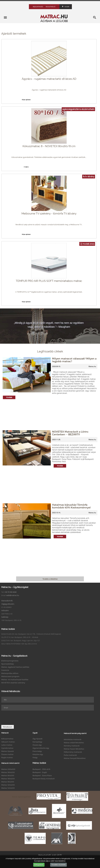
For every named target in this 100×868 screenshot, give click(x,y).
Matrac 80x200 (8, 775)
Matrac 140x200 (8, 788)
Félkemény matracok (73, 752)
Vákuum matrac (8, 742)
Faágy (35, 757)
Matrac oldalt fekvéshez (74, 743)
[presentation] (21, 718)
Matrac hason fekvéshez (74, 749)
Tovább (9, 397)
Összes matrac (7, 754)
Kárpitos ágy (38, 754)
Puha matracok (70, 755)
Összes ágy (37, 745)
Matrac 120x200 (8, 785)
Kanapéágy (37, 742)
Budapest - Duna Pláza (42, 775)
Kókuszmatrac (7, 739)
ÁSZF (59, 855)
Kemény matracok (72, 746)
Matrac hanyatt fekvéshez (75, 758)
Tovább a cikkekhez (50, 579)
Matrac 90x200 (8, 782)
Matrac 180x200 (8, 779)
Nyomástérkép (8, 664)
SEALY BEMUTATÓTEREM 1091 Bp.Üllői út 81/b (19, 644)
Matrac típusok (8, 751)
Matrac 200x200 (8, 769)
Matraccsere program (10, 676)
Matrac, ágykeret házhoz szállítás (15, 667)
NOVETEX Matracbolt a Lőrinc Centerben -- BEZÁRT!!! (70, 433)
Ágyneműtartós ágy (41, 748)
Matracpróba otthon (10, 673)
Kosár (66, 7)
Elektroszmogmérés (10, 661)
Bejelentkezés (38, 7)
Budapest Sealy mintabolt (44, 779)
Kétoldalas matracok (73, 739)
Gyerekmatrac (7, 748)
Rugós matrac (7, 757)
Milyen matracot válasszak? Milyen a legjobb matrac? (74, 360)
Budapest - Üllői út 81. (42, 769)
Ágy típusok (37, 739)
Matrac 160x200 (8, 772)
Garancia (5, 670)
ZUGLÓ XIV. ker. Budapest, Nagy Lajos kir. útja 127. (21, 640)
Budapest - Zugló (40, 772)
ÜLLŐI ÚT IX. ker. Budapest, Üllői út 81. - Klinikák (20, 637)
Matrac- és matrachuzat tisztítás (15, 680)
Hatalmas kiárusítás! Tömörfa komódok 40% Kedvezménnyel (71, 506)
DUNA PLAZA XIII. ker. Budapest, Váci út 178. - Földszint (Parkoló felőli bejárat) (31, 634)
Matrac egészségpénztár (21, 797)
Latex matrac (7, 745)
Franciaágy (37, 751)
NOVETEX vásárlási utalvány (13, 683)
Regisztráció (51, 7)
